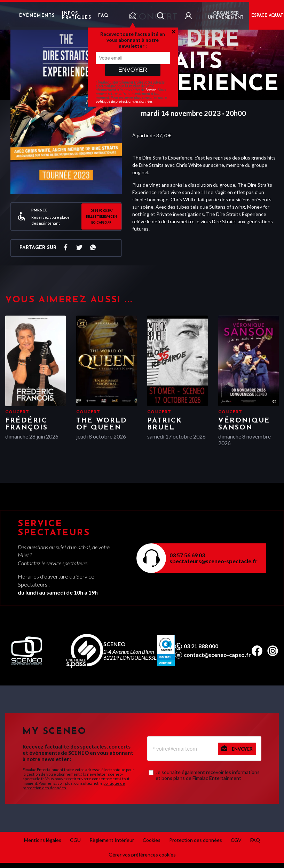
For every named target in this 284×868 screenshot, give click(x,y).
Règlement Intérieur (112, 840)
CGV (236, 840)
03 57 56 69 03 (187, 555)
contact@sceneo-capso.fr (217, 655)
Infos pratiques (77, 16)
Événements (37, 16)
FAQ (103, 16)
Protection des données (196, 840)
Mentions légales (43, 840)
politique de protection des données (124, 101)
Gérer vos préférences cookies (142, 855)
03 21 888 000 (201, 646)
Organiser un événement (226, 16)
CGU (75, 840)
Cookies (152, 840)
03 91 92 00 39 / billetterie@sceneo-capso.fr (101, 216)
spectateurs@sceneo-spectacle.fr (214, 561)
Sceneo (151, 90)
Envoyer (133, 70)
